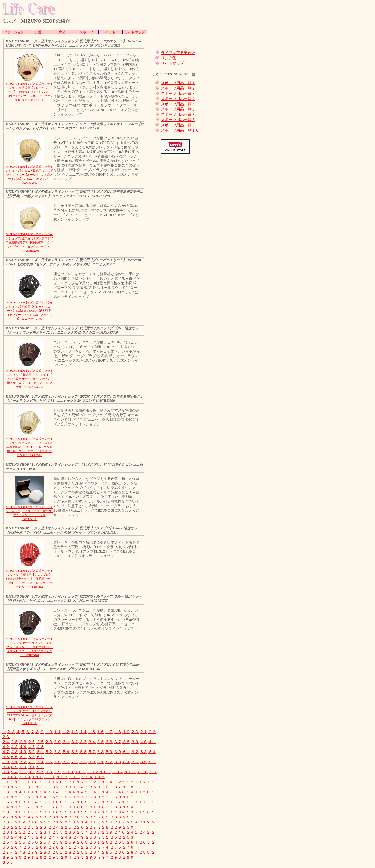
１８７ (33, 812)
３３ (83, 742)
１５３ (29, 797)
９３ (6, 772)
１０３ (105, 772)
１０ (49, 732)
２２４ (54, 827)
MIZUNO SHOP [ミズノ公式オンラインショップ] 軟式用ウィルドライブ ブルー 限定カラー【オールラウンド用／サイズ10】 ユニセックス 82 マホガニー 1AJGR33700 (29, 379)
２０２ (66, 817)
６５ (6, 757)
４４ (23, 747)
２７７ (8, 852)
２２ (152, 732)
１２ (66, 732)
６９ (40, 757)
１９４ (120, 812)
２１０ (33, 822)
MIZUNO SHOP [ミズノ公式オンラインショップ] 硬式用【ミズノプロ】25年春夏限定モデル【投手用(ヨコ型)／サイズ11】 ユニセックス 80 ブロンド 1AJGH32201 (29, 242)
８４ (126, 762)
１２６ (132, 782)
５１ (40, 752)
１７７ (41, 807)
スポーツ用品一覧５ (178, 104)
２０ (135, 732)
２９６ (91, 857)
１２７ (144, 782)
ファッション (14, 32)
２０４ (91, 817)
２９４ (66, 857)
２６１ (95, 842)
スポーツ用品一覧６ (178, 109)
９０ (23, 767)
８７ (152, 762)
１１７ (20, 782)
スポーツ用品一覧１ (178, 83)
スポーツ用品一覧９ (178, 125)
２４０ (120, 832)
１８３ (116, 807)
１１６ (8, 782)
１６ (100, 732)
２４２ (144, 832)
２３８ (95, 832)
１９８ (16, 817)
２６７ (16, 847)
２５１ (103, 837)
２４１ (132, 832)
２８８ (144, 852)
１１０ (37, 777)
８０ (92, 762)
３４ (92, 742)
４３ (14, 747)
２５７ (45, 842)
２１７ (120, 822)
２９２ (41, 857)
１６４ (33, 802)
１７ (109, 732)
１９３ (107, 812)
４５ (32, 747)
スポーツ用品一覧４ (178, 99)
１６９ (95, 802)
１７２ (132, 802)
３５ (100, 742)
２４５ (29, 837)
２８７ (132, 852)
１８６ (20, 812)
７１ (14, 762)
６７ (23, 757)
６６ (14, 757)
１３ (75, 732)
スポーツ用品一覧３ (178, 93)
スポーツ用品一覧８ (178, 120)
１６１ (128, 797)
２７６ (128, 847)
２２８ (103, 827)
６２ (135, 752)
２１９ (144, 822)
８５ (135, 762)
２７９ (33, 852)
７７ (66, 762)
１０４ (118, 772)
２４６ (41, 837)
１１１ (50, 777)
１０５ (130, 772)
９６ (32, 772)
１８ (118, 732)
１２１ (70, 782)
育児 (62, 32)
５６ (83, 752)
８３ (118, 762)
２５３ (128, 837)
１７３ (144, 802)
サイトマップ (135, 32)
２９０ (16, 857)
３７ (118, 742)
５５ (75, 752)
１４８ (120, 792)
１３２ (54, 787)
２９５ (78, 857)
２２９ (116, 827)
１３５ (91, 787)
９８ (49, 772)
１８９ (57, 812)
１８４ (128, 807)
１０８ (12, 777)
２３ (6, 737)
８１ (100, 762)
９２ (40, 767)
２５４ (8, 842)
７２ (23, 762)
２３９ (107, 832)
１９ (126, 732)
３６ (109, 742)
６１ (126, 752)
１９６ (144, 812)
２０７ (128, 817)
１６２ (8, 802)
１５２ (16, 797)
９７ (40, 772)
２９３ (54, 857)
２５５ (20, 842)
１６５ (45, 802)
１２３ (95, 782)
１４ (83, 732)
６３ (143, 752)
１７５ (16, 807)
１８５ (8, 812)
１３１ (41, 787)
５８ (100, 752)
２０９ (20, 822)
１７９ (66, 807)
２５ (14, 742)
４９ (23, 752)
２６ (23, 742)
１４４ (70, 792)
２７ (32, 742)
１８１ (91, 807)
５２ (49, 752)
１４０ (20, 792)
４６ (40, 747)
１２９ (16, 787)
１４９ (132, 792)
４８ (14, 752)
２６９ (41, 847)
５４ (66, 752)
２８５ (107, 852)
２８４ (95, 852)
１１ (57, 732)
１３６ (103, 787)
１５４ (41, 797)
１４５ (82, 792)
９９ (57, 772)
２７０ (54, 847)
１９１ (82, 812)
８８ (6, 767)
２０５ (103, 817)
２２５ (66, 827)
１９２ (95, 812)
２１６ (107, 822)
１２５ (120, 782)
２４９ (78, 837)
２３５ (57, 832)
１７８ (54, 807)
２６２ (107, 842)
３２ (75, 742)
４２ (6, 747)
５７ (92, 752)
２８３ (82, 852)
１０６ (143, 772)
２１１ (45, 822)
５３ (57, 752)
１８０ (78, 807)
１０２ (93, 772)
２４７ (54, 837)
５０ (32, 752)
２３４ (45, 832)
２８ (40, 742)
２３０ (128, 827)
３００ (8, 862)
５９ (109, 752)
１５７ (78, 797)
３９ (135, 742)
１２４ (107, 782)
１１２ (62, 777)
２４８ (66, 837)
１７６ (29, 807)
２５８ (57, 842)
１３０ (29, 787)
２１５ (95, 822)
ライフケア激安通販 (178, 53)
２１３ (70, 822)
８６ (143, 762)
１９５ (132, 812)
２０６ (116, 817)
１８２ (103, 807)
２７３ (91, 847)
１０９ (25, 777)
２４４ (16, 837)
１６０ (116, 797)
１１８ (33, 782)
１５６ (66, 797)
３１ (66, 742)
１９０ (70, 812)
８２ (109, 762)
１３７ (116, 787)
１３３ (66, 787)
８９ (14, 767)
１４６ (95, 792)
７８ (75, 762)
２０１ (54, 817)
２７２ (78, 847)
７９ (83, 762)
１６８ (82, 802)
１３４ (78, 787)
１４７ (107, 792)
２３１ (8, 832)
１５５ (54, 797)
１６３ (20, 802)
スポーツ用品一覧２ (178, 88)
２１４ (82, 822)
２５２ (116, 837)
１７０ (107, 802)
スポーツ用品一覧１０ (180, 130)
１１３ (75, 777)
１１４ (87, 777)
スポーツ (86, 32)
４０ (143, 742)
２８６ (120, 852)
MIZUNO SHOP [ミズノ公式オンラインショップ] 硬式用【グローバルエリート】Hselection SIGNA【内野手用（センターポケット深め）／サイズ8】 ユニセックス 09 (30, 311)
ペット (110, 32)
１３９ (8, 792)
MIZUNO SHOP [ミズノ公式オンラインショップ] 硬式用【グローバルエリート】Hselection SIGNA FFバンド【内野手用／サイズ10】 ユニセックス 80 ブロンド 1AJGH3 (30, 92)
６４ (152, 752)
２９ (49, 742)
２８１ (57, 852)
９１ (32, 767)
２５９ (70, 842)
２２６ (78, 827)
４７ (6, 752)
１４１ (33, 792)
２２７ (91, 827)
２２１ (16, 827)
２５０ (91, 837)
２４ (6, 742)
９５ (23, 772)
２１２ (57, 822)
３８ (126, 742)
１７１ (120, 802)
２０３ (78, 817)
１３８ (128, 787)
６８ (32, 757)
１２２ (82, 782)
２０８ (8, 822)
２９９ (128, 857)
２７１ (66, 847)
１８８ (45, 812)
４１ (152, 742)
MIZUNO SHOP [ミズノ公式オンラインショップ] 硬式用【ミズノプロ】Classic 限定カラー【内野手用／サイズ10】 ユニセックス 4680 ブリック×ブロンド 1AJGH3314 (29, 579)
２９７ (103, 857)
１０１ (80, 772)
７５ (49, 762)
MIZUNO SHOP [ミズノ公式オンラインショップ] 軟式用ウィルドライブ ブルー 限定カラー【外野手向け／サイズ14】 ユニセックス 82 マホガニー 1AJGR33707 (29, 647)
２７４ (103, 847)
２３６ (70, 832)
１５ (92, 732)
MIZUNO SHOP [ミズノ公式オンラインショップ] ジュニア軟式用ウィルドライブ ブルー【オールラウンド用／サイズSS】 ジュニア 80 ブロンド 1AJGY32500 (30, 175)
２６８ (29, 847)
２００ (41, 817)
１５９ (103, 797)
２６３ (120, 842)
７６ (57, 762)
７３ (32, 762)
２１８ (132, 822)
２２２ (29, 827)
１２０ (57, 782)
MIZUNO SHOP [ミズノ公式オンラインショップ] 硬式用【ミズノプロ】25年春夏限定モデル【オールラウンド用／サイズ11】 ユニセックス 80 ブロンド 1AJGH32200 (30, 447)
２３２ (20, 832)
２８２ (70, 852)
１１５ (99, 777)
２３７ (82, 832)
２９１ (29, 857)
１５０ (144, 792)
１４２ (45, 792)
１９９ (29, 817)
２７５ (116, 847)
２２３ (41, 827)
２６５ (144, 842)
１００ (68, 772)
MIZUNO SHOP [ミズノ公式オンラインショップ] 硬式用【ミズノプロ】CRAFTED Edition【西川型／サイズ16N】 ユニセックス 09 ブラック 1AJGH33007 (29, 715)
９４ (14, 772)
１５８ (91, 797)
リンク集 (169, 58)
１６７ (70, 802)
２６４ (132, 842)
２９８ (116, 857)
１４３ (57, 792)
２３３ (33, 832)
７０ (6, 762)
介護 (38, 32)
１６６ (57, 802)
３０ (57, 742)
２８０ (45, 852)
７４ (40, 762)
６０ (118, 752)
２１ (143, 732)
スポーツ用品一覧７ (178, 115)
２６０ (82, 842)
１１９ (45, 782)
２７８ (20, 852)
